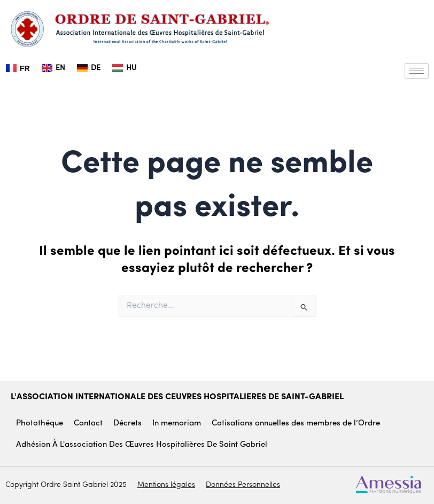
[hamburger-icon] (417, 71)
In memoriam (177, 424)
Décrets (127, 424)
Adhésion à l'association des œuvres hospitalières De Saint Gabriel (142, 445)
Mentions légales (166, 485)
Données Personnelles (243, 485)
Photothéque (40, 424)
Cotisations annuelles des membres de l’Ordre (296, 424)
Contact (88, 424)
